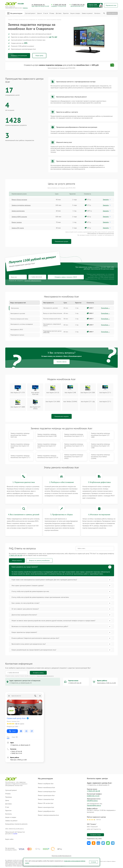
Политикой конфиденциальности (45, 676)
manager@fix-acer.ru (94, 805)
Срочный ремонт (30, 13)
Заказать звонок (62, 362)
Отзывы (52, 13)
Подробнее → (105, 308)
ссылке (15, 834)
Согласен (93, 862)
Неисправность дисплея (50, 308)
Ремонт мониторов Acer (46, 807)
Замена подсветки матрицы (21, 205)
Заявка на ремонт (87, 13)
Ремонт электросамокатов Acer (48, 815)
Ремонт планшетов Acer (46, 799)
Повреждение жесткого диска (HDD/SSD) (52, 332)
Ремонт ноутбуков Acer (46, 784)
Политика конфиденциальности (61, 856)
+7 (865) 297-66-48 (59, 5)
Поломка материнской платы (52, 319)
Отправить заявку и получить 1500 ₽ (66, 277)
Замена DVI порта (18, 228)
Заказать (107, 199)
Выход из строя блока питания (53, 313)
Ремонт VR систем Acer (46, 803)
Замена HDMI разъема (19, 217)
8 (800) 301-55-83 (93, 796)
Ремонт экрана (17, 222)
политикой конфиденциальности (33, 281)
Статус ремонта (112, 13)
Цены (39, 13)
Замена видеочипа (18, 211)
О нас (46, 13)
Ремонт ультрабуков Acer (46, 811)
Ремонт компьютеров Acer (47, 791)
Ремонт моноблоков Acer (46, 787)
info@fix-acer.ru (92, 801)
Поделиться (89, 843)
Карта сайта (9, 839)
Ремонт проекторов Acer (46, 795)
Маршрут (12, 731)
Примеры (9, 797)
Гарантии (66, 13)
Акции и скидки (75, 13)
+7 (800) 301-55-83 (78, 5)
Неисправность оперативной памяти (52, 325)
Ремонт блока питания (19, 200)
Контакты (97, 13)
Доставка (59, 13)
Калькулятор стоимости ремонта (16, 824)
